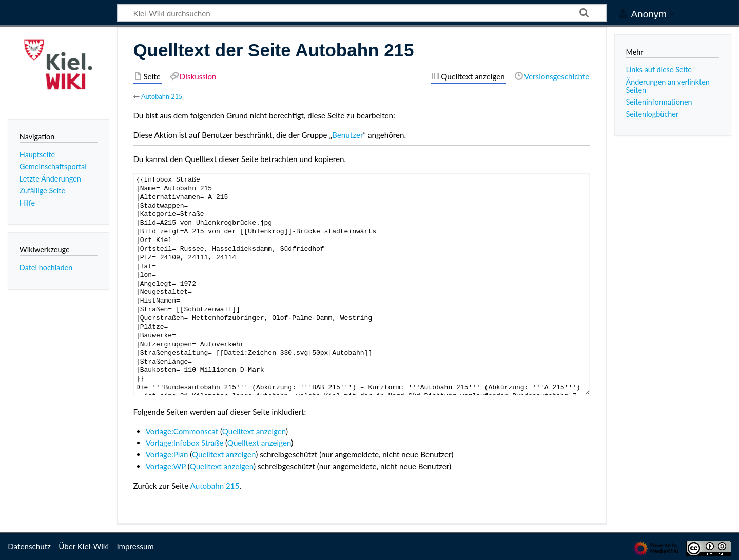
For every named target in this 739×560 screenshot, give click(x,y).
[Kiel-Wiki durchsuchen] (362, 13)
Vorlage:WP (166, 466)
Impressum (135, 546)
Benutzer (347, 135)
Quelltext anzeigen (254, 431)
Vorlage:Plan (167, 454)
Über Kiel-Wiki (84, 546)
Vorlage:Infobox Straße (185, 443)
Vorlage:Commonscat (182, 431)
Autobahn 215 (162, 96)
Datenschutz (29, 546)
